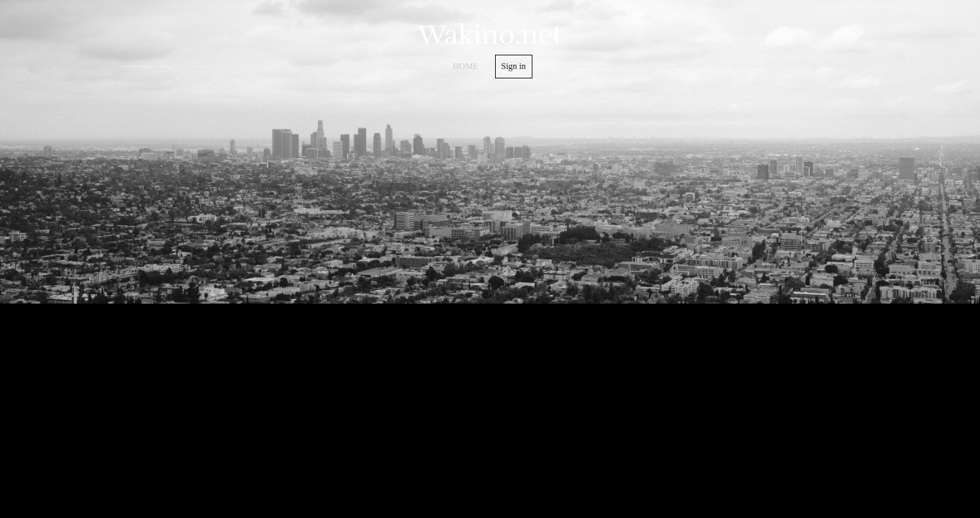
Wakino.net (490, 35)
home (465, 66)
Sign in (514, 66)
